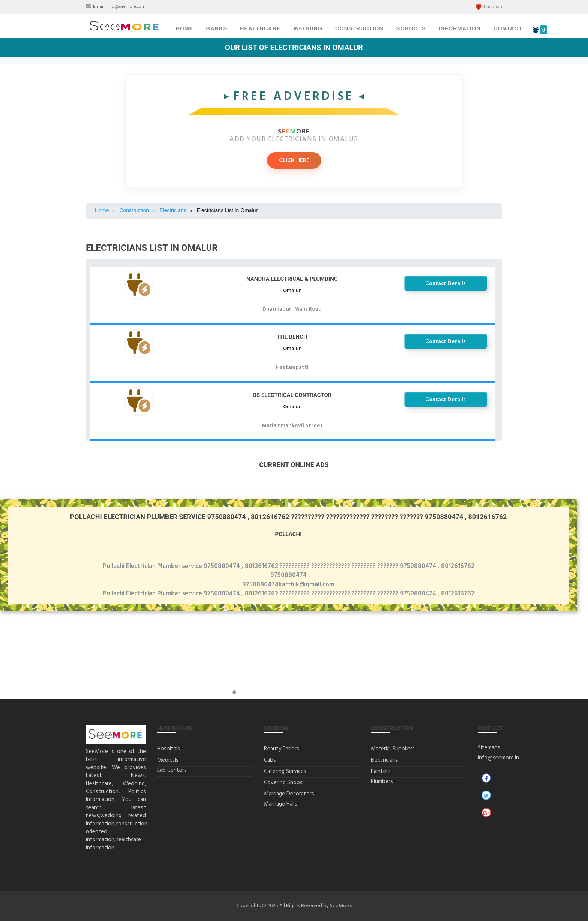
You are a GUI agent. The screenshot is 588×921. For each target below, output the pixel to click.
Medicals (168, 760)
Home (184, 28)
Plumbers (382, 782)
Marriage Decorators (289, 794)
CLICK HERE (294, 160)
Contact (508, 28)
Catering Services (285, 771)
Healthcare (260, 28)
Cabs (270, 760)
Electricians (384, 760)
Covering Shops (283, 783)
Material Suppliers (393, 749)
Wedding (308, 28)
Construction (359, 28)
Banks (217, 28)
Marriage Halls (281, 804)
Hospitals (169, 749)
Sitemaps (489, 748)
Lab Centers (172, 770)
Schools (411, 28)
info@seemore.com (126, 7)
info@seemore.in (498, 758)
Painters (381, 771)
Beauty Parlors (282, 749)
